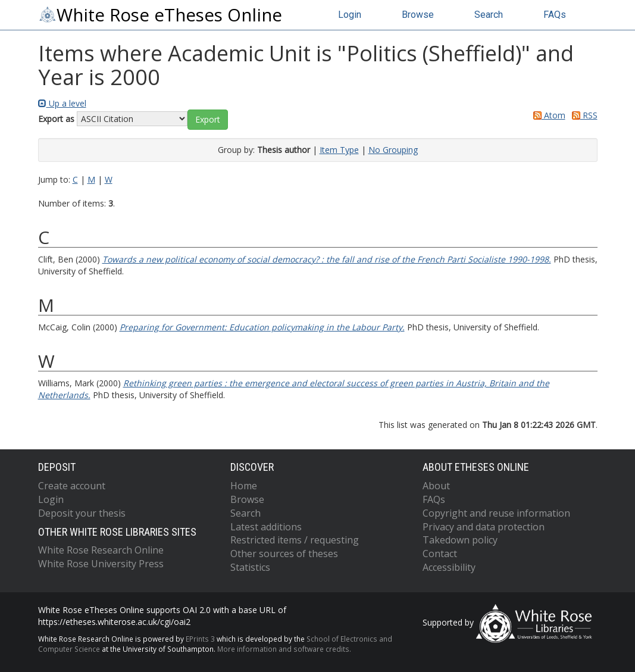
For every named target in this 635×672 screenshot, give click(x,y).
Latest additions (266, 527)
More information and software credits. (284, 649)
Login (350, 15)
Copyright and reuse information (496, 513)
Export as (56, 119)
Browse (418, 15)
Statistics (250, 567)
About (436, 486)
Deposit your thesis (82, 513)
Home (244, 486)
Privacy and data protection (484, 527)
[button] (208, 120)
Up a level (62, 103)
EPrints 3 (200, 639)
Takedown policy (460, 540)
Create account (72, 486)
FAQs (555, 15)
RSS (583, 115)
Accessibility (449, 567)
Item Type (339, 150)
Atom (547, 115)
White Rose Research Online (101, 550)
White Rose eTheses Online (160, 15)
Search (489, 15)
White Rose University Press (101, 564)
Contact (440, 554)
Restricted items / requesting (295, 540)
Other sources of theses (284, 554)
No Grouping (393, 150)
